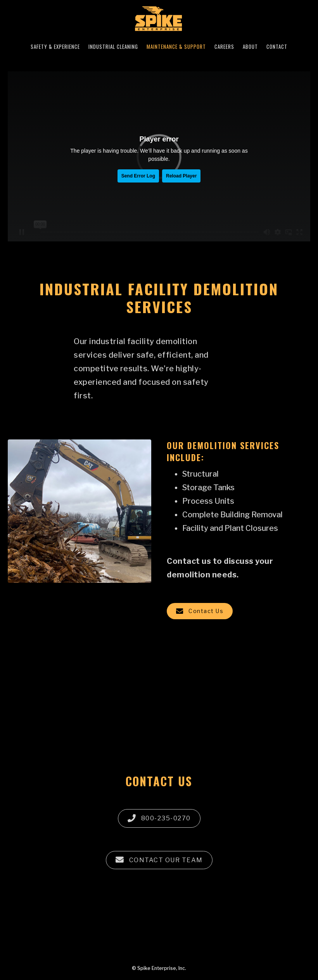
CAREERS (224, 47)
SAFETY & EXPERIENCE (55, 47)
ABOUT (250, 47)
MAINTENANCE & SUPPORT (176, 47)
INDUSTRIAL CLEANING (113, 47)
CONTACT (277, 47)
